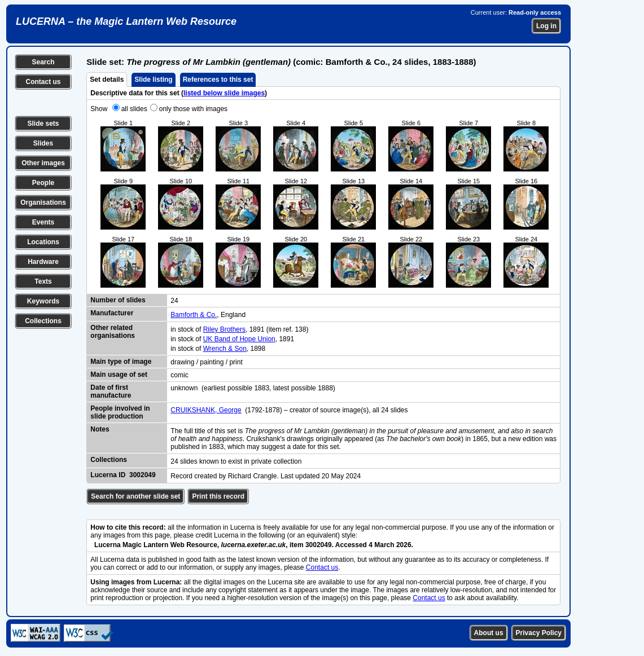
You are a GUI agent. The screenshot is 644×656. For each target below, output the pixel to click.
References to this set (218, 80)
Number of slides (118, 300)
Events (43, 222)
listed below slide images (224, 93)
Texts (43, 281)
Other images (43, 163)
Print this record (218, 496)
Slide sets (43, 124)
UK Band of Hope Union (239, 339)
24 (174, 301)
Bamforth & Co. (194, 315)
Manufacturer (112, 313)
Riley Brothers (224, 329)
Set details (107, 80)
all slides (134, 109)
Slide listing (153, 80)
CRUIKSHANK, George (206, 410)
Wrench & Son (225, 349)
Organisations (43, 202)
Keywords (43, 301)
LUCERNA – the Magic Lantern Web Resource (126, 21)
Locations (43, 242)
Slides (43, 143)
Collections (43, 321)
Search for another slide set (135, 496)
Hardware (43, 262)
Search (43, 62)
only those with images (193, 109)
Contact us (43, 82)
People (43, 183)
